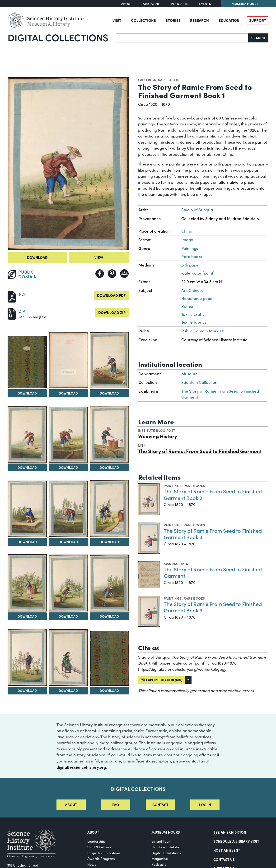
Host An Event (227, 850)
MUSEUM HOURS (166, 832)
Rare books (169, 80)
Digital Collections (58, 37)
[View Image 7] (27, 509)
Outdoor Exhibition (167, 847)
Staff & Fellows (99, 847)
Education (229, 20)
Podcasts (180, 4)
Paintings (147, 80)
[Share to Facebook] (100, 274)
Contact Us (224, 859)
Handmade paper (198, 298)
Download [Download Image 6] (109, 467)
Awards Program (101, 859)
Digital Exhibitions (166, 853)
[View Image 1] (27, 362)
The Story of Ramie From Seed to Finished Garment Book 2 (213, 494)
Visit (117, 20)
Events (205, 4)
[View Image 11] (68, 583)
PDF (23, 294)
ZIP (22, 311)
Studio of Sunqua (197, 210)
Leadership (96, 841)
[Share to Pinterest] (112, 274)
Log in (205, 805)
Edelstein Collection (199, 382)
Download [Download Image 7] (27, 542)
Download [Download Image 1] (27, 393)
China (187, 231)
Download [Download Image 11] (68, 616)
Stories (173, 20)
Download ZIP (112, 312)
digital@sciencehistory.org (81, 767)
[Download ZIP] (12, 313)
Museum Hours (245, 4)
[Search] (182, 38)
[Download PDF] (12, 296)
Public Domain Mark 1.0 (203, 331)
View (99, 257)
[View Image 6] (109, 434)
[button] (188, 680)
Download (37, 257)
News (92, 864)
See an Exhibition (230, 832)
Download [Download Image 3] (109, 393)
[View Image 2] (68, 360)
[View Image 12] (109, 583)
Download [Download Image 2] (68, 393)
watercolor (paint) (198, 273)
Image (187, 240)
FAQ (116, 805)
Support (258, 20)
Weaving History (158, 436)
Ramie (187, 306)
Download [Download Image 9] (109, 542)
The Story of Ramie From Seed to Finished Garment (213, 572)
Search (258, 38)
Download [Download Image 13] (27, 690)
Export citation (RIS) (161, 680)
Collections (143, 20)
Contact (160, 805)
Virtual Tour (161, 841)
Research (199, 20)
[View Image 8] (68, 509)
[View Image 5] (68, 435)
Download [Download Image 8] (68, 542)
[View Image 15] (109, 658)
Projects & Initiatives (104, 853)
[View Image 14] (68, 657)
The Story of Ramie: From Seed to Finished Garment (200, 451)
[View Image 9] (109, 508)
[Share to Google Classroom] (124, 274)
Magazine (151, 4)
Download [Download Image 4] (27, 467)
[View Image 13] (27, 657)
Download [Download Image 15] (109, 690)
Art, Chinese (192, 290)
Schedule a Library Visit (236, 841)
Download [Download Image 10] (27, 616)
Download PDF (111, 295)
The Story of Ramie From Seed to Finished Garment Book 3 (213, 534)
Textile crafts (193, 314)
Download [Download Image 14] (68, 690)
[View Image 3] (109, 360)
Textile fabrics (194, 322)
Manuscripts (176, 564)
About (126, 4)
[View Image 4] (27, 434)
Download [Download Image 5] (68, 467)
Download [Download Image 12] (109, 616)
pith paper (191, 265)
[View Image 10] (27, 583)
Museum (189, 374)
